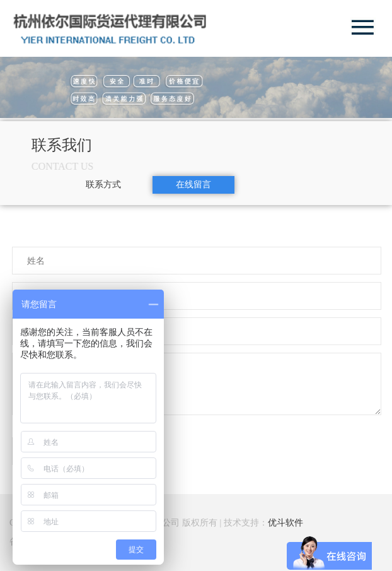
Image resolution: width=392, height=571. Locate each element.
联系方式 (103, 185)
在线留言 (193, 185)
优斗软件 (285, 523)
